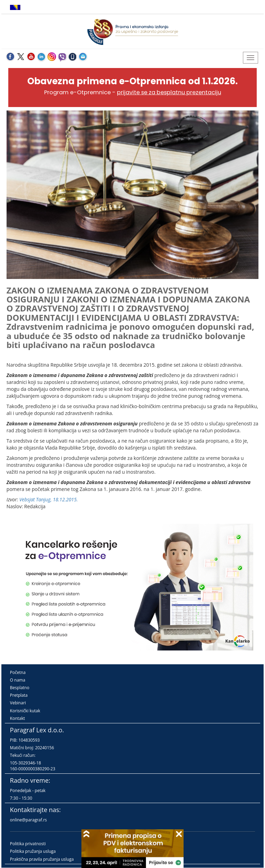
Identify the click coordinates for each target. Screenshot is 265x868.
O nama (18, 680)
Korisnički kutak (25, 711)
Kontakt (17, 718)
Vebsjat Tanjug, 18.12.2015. (49, 499)
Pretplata (19, 695)
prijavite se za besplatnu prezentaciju (169, 92)
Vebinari (18, 703)
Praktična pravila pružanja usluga (42, 859)
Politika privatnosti (28, 844)
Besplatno (20, 688)
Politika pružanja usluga (33, 851)
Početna (18, 672)
